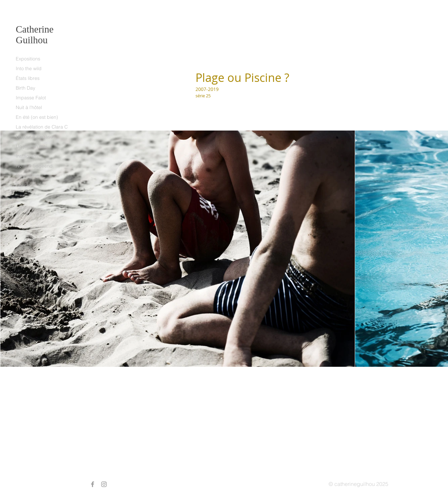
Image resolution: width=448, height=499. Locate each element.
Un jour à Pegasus (36, 137)
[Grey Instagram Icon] (104, 484)
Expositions (28, 59)
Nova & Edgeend (34, 166)
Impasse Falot (31, 98)
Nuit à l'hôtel (29, 107)
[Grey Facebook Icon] (93, 484)
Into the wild (29, 68)
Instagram (27, 156)
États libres (28, 78)
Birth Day (25, 88)
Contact (24, 185)
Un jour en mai (31, 146)
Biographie (27, 176)
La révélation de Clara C (42, 127)
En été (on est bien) (37, 117)
